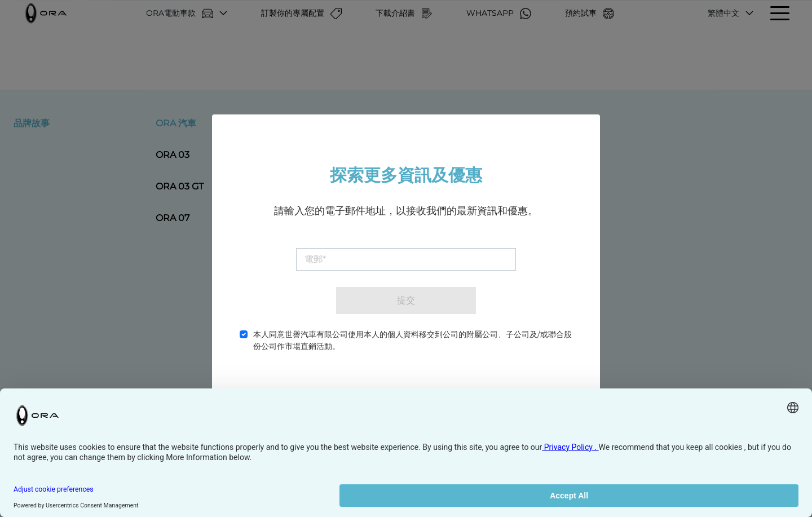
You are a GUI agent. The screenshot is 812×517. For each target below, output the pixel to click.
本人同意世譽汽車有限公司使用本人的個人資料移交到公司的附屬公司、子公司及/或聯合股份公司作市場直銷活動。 (412, 340)
